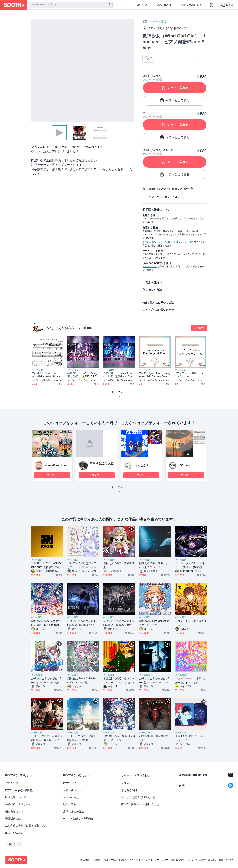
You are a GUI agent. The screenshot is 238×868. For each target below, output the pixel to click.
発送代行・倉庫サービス (20, 804)
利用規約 (97, 860)
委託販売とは (13, 819)
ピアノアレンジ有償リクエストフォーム (189, 375)
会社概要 (85, 860)
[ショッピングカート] (211, 5)
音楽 (145, 21)
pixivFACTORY (150, 266)
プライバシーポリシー (157, 860)
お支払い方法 (154, 290)
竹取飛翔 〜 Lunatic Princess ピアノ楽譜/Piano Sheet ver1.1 (119, 375)
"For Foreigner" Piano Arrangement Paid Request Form (155, 375)
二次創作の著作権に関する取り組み (26, 826)
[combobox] (71, 5)
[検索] (109, 5)
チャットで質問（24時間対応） (140, 797)
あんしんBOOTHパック (154, 242)
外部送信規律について (182, 860)
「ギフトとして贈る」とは (162, 197)
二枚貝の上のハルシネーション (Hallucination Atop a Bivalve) (47, 375)
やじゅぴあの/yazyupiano (70, 328)
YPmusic (185, 465)
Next (131, 71)
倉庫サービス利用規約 (115, 860)
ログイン (141, 5)
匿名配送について (16, 797)
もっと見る (119, 490)
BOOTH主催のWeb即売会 (78, 819)
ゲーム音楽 (160, 21)
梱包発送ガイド (14, 811)
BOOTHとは (164, 5)
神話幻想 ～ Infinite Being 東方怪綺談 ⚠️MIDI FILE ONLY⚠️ (83, 375)
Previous (34, 71)
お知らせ (126, 783)
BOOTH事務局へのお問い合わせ (140, 804)
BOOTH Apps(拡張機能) (19, 790)
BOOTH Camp (14, 833)
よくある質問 (129, 790)
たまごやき (142, 465)
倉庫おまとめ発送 (74, 811)
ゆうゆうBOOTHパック (180, 242)
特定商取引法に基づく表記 (158, 303)
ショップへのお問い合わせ (158, 310)
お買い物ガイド (72, 790)
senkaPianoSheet (57, 465)
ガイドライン (136, 860)
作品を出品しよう (191, 5)
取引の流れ (153, 282)
